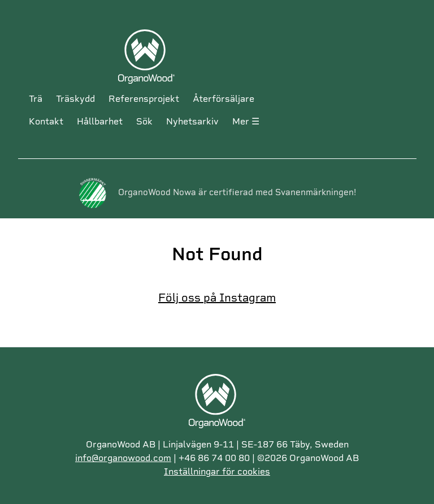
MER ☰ (246, 121)
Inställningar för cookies (217, 471)
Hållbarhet (100, 121)
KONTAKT (46, 121)
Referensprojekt (144, 99)
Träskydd (75, 99)
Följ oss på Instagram (217, 298)
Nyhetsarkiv (192, 121)
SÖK (144, 121)
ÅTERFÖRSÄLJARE (223, 99)
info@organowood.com (123, 458)
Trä (36, 99)
